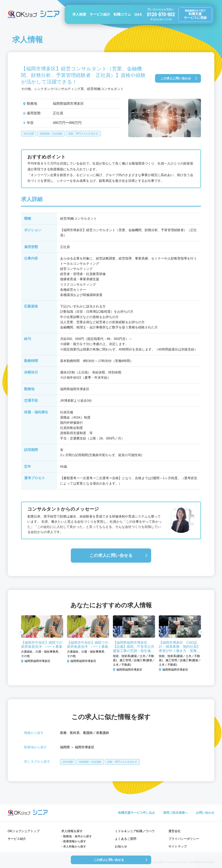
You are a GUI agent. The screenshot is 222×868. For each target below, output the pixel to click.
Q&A (138, 14)
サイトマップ (178, 846)
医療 (63, 733)
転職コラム (122, 14)
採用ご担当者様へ (175, 813)
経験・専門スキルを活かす (83, 134)
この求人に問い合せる (111, 555)
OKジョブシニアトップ (24, 831)
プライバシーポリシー (184, 839)
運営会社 (175, 831)
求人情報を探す (72, 831)
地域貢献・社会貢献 (51, 134)
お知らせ (121, 846)
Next (201, 632)
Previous (21, 632)
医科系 (75, 733)
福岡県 (65, 747)
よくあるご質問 (126, 839)
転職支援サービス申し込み (137, 813)
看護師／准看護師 (96, 733)
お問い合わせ (205, 813)
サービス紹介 (100, 14)
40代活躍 (29, 134)
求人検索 (79, 14)
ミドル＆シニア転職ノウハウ (135, 831)
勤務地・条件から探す (78, 836)
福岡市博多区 (85, 747)
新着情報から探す (75, 841)
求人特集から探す (75, 846)
